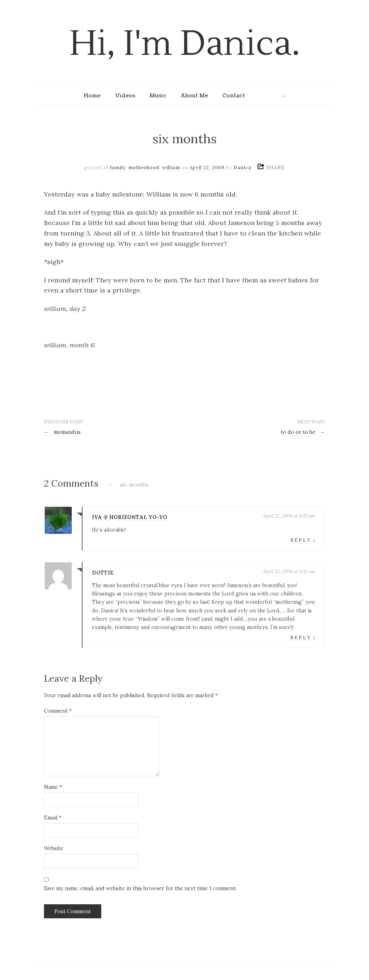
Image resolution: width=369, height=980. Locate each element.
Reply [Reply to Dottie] (301, 638)
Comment (58, 711)
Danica (242, 168)
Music (158, 96)
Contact (234, 96)
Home (92, 96)
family (118, 168)
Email (53, 818)
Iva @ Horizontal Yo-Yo (130, 517)
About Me (194, 96)
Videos (125, 96)
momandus (62, 432)
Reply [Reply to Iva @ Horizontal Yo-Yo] (301, 540)
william (171, 168)
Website (54, 848)
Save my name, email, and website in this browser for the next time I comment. (140, 888)
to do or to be (303, 432)
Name (53, 787)
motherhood (144, 168)
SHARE (275, 167)
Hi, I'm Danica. (185, 44)
